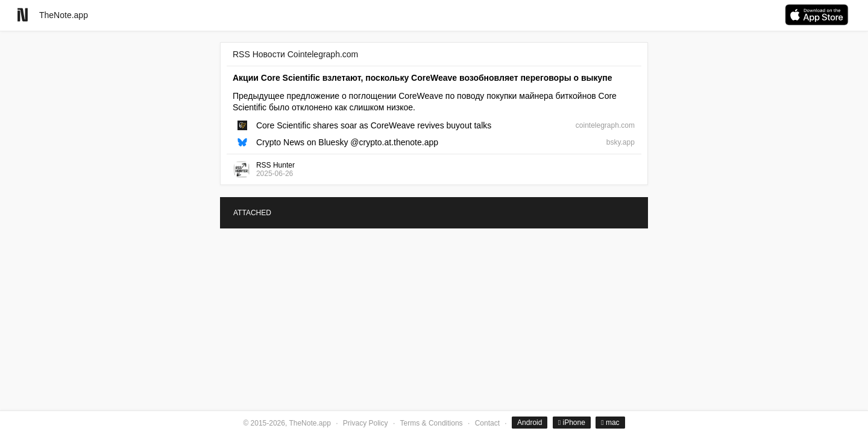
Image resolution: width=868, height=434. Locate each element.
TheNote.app (64, 15)
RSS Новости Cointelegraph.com (295, 54)
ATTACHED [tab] (252, 213)
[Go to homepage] (23, 15)
